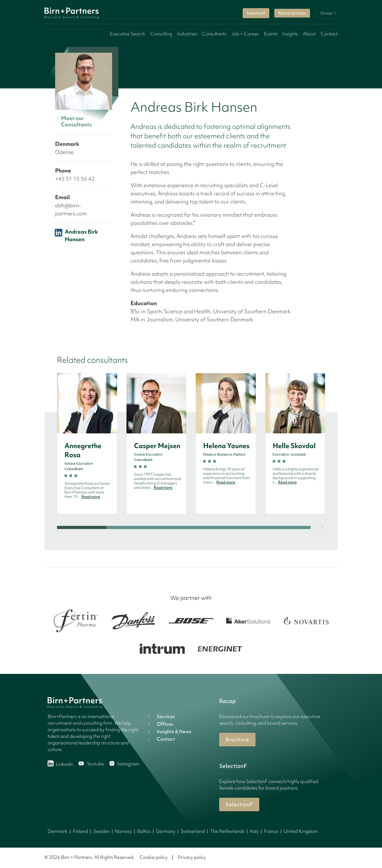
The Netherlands (227, 831)
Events (271, 34)
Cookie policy (154, 857)
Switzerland (193, 831)
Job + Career (245, 34)
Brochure (237, 739)
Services (160, 717)
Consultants (214, 34)
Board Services (292, 13)
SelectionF (256, 13)
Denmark (58, 831)
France (271, 831)
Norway (123, 831)
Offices (159, 724)
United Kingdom (301, 831)
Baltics (144, 831)
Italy (254, 831)
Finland (80, 831)
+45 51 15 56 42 (75, 179)
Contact (329, 34)
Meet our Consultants (73, 121)
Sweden (101, 831)
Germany (166, 831)
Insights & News (168, 732)
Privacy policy (192, 857)
